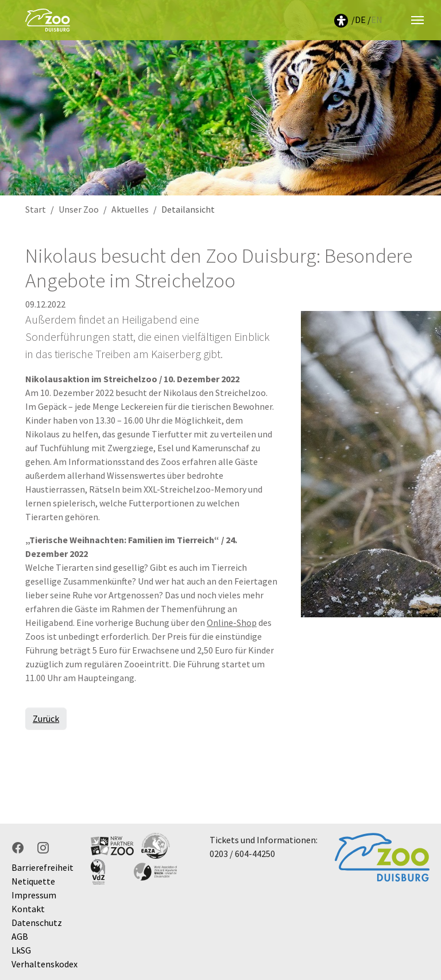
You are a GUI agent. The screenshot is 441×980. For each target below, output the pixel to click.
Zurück (46, 718)
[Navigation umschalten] (417, 20)
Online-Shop (232, 622)
